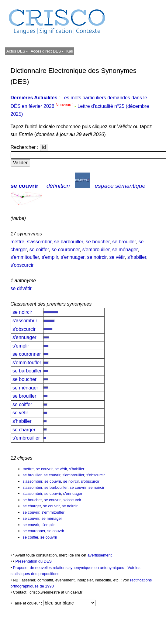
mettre (17, 242)
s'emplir (50, 257)
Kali (69, 51)
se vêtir (117, 257)
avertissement (100, 555)
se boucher (98, 242)
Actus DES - (17, 51)
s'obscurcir (22, 265)
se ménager (125, 250)
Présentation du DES (34, 561)
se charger (24, 430)
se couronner (66, 250)
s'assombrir (39, 242)
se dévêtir (21, 288)
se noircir (97, 257)
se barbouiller (69, 242)
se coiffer (39, 250)
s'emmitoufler (25, 257)
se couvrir (25, 186)
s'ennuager (73, 257)
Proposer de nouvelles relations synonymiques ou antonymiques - (70, 568)
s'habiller (137, 257)
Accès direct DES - (47, 51)
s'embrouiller (96, 250)
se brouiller (124, 242)
